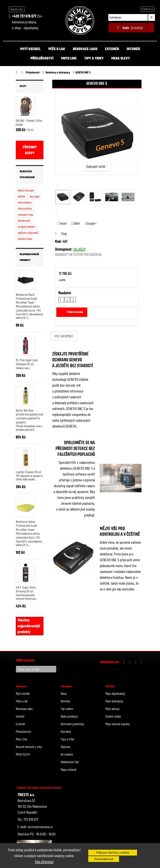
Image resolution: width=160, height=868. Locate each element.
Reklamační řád (70, 762)
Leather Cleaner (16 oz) (28, 472)
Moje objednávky (115, 693)
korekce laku (25, 239)
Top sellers (67, 709)
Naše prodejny (69, 716)
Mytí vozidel (30, 49)
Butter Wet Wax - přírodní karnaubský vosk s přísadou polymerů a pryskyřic (30, 416)
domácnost (24, 220)
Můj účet (110, 687)
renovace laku (26, 214)
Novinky (65, 701)
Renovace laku (85, 49)
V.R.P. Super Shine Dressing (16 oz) (26, 589)
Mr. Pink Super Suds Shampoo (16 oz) (27, 362)
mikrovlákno (25, 202)
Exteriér (112, 49)
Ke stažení (67, 754)
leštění (21, 196)
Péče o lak (57, 49)
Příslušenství (42, 59)
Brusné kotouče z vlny (29, 747)
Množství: (65, 293)
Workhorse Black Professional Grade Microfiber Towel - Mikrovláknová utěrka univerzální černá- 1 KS (28, 302)
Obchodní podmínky (72, 724)
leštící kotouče (26, 190)
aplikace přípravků (28, 232)
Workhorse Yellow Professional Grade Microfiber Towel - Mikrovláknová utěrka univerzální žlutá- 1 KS (28, 529)
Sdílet (75, 223)
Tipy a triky (94, 59)
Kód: (58, 241)
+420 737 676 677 (24, 16)
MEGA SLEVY (121, 59)
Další (57, 214)
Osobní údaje (113, 716)
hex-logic (35, 196)
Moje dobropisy (114, 701)
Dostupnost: (64, 249)
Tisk (64, 234)
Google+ (90, 223)
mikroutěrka (25, 208)
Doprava (65, 747)
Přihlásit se (147, 9)
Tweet (62, 223)
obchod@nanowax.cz (40, 827)
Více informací (44, 861)
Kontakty (66, 731)
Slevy (23, 86)
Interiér (133, 49)
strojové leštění (26, 226)
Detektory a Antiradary (58, 72)
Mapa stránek (69, 769)
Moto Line (69, 59)
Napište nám (17, 9)
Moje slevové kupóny (118, 724)
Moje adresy (112, 709)
